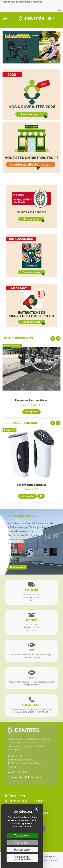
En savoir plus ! (17, 567)
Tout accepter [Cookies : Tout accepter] (22, 836)
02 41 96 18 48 (19, 772)
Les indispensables (18, 338)
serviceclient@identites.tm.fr (27, 777)
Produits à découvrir (20, 423)
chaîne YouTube (27, 559)
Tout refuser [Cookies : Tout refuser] (22, 843)
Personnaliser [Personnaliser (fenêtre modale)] (22, 850)
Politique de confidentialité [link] (22, 858)
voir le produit (32, 412)
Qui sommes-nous (16, 801)
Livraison (39, 801)
